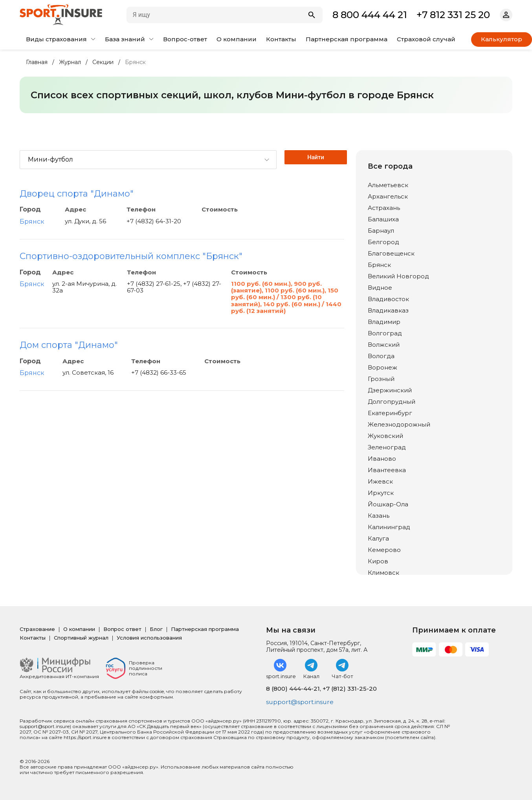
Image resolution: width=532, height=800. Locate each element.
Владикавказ (388, 310)
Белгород (383, 242)
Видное (380, 288)
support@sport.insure (301, 702)
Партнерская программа (347, 39)
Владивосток (388, 299)
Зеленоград (387, 447)
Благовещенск (391, 253)
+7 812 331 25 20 (453, 15)
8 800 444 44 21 (370, 15)
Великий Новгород (398, 276)
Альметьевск (388, 185)
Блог (156, 629)
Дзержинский (390, 390)
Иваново (382, 459)
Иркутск (381, 493)
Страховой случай (426, 39)
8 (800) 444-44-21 (293, 689)
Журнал (70, 62)
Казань (379, 516)
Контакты (281, 39)
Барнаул (381, 231)
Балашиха (383, 219)
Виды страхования (61, 39)
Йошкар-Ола (388, 504)
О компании (237, 39)
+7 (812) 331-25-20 (350, 689)
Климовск (383, 573)
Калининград (389, 527)
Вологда (381, 356)
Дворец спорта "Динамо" (77, 194)
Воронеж (382, 367)
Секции (103, 62)
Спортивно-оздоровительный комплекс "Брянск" (131, 256)
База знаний (129, 39)
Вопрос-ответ (185, 39)
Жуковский (385, 436)
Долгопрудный (392, 402)
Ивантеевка (387, 470)
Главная (37, 62)
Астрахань (384, 208)
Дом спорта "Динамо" (69, 345)
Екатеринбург (390, 413)
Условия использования (149, 638)
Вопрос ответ (122, 629)
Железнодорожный (399, 424)
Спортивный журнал (81, 638)
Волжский (384, 345)
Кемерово (384, 550)
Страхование (37, 629)
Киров (378, 561)
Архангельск (388, 196)
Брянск (32, 222)
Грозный (381, 379)
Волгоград (385, 333)
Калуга (378, 538)
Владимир (384, 322)
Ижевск (380, 481)
